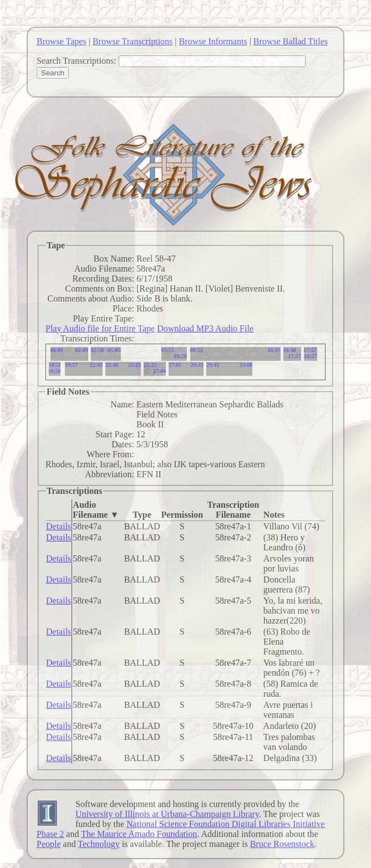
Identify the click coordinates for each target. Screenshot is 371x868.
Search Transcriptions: (77, 61)
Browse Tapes (62, 41)
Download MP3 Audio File (205, 328)
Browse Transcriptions (133, 41)
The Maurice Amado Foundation (139, 834)
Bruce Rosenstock (282, 844)
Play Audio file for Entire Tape (100, 328)
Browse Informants (213, 41)
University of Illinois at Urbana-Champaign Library (167, 814)
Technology (98, 844)
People (49, 844)
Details (59, 526)
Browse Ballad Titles (291, 41)
